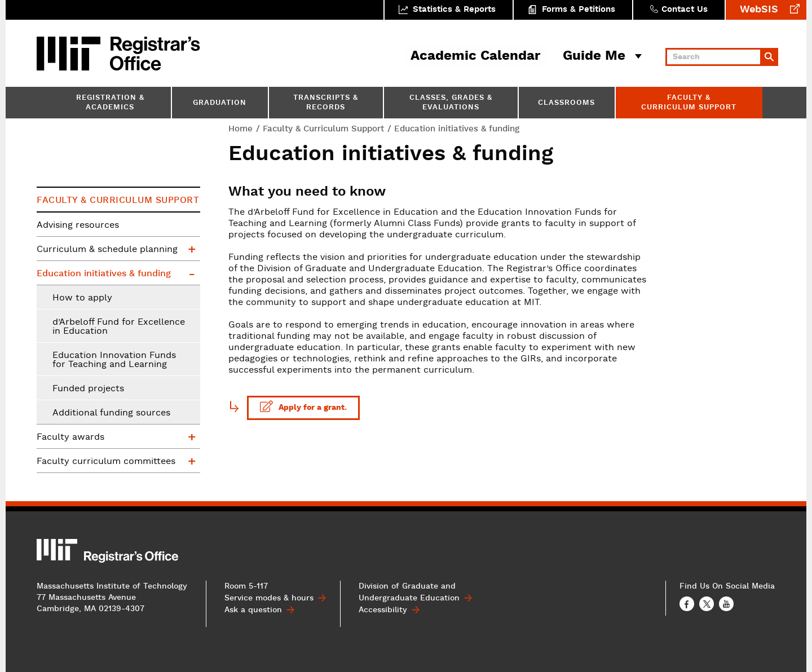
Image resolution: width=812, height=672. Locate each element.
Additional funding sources (111, 413)
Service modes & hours (269, 598)
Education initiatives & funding (104, 274)
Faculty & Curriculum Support (689, 103)
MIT (70, 54)
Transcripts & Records (326, 103)
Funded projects (88, 389)
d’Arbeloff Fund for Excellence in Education (119, 327)
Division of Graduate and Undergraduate (409, 592)
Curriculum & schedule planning (107, 250)
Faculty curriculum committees (106, 462)
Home (240, 129)
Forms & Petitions (579, 10)
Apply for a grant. (303, 406)
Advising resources (78, 226)
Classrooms (566, 103)
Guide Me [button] (594, 56)
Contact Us (685, 10)
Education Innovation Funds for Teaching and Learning (114, 360)
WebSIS (759, 10)
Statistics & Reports (454, 10)
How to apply (82, 298)
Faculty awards (70, 437)
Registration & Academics (110, 103)
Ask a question (253, 610)
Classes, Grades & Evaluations (451, 103)
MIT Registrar (155, 54)
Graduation (220, 103)
